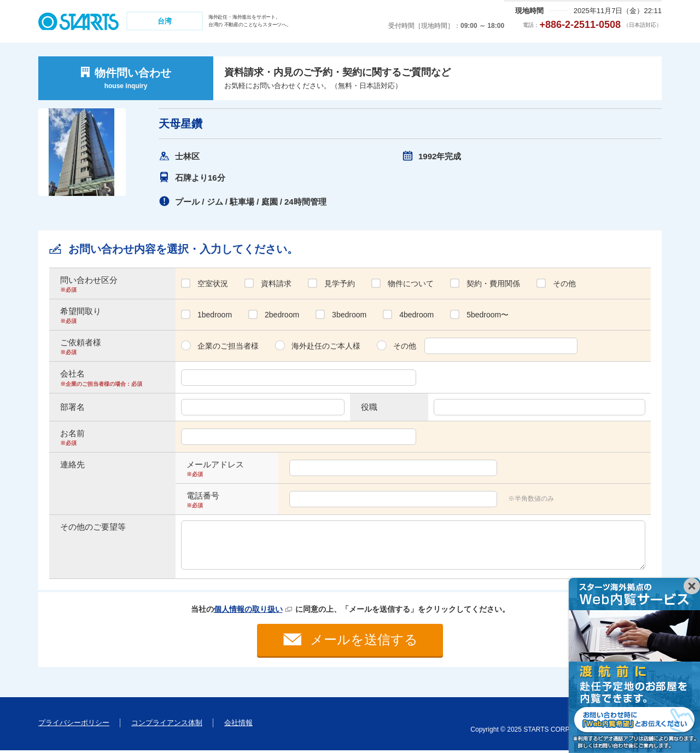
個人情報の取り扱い (248, 609)
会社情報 (238, 725)
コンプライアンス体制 (167, 725)
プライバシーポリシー (74, 725)
